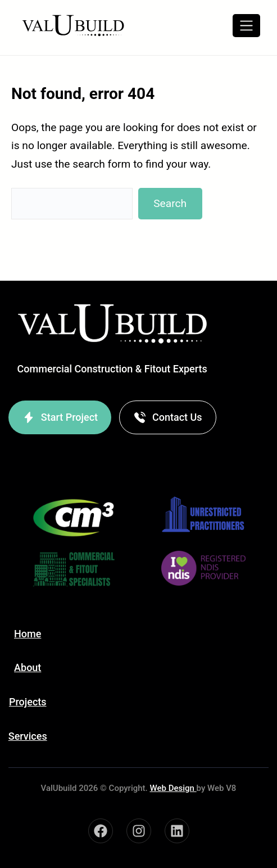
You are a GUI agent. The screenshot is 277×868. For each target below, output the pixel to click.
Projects (28, 702)
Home (28, 634)
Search (170, 203)
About (28, 667)
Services (28, 736)
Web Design (173, 788)
